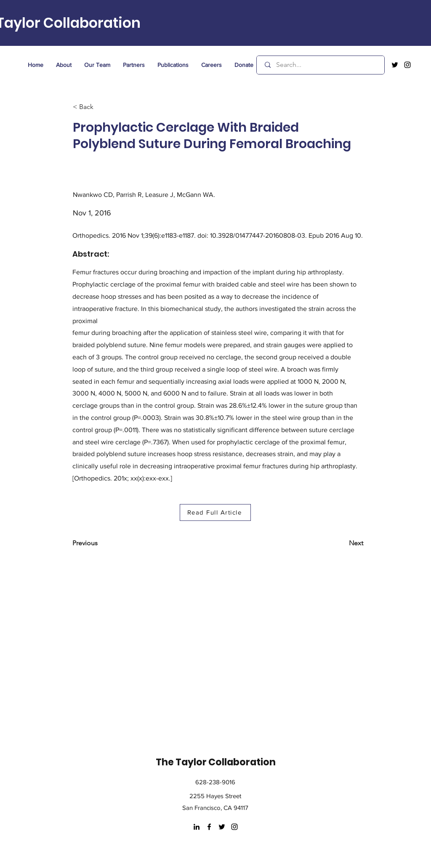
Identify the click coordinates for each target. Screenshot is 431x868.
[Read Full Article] (215, 512)
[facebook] (209, 827)
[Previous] (100, 543)
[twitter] (395, 65)
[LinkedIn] (197, 827)
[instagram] (407, 65)
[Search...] (321, 65)
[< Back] (101, 107)
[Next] (342, 543)
